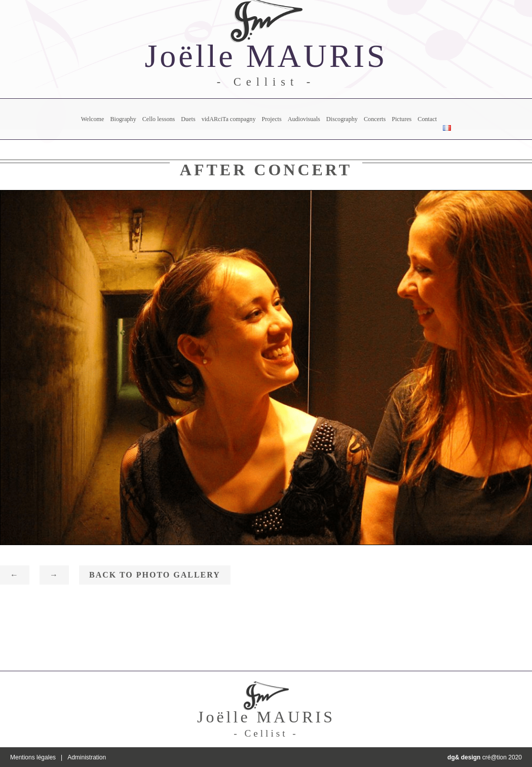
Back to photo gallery (155, 575)
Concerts (375, 119)
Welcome (93, 119)
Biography (123, 119)
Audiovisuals (304, 119)
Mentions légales (33, 757)
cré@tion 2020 (485, 757)
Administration (87, 757)
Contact (427, 119)
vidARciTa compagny (229, 119)
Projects (271, 119)
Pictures (402, 119)
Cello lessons (159, 119)
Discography (342, 119)
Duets (188, 119)
